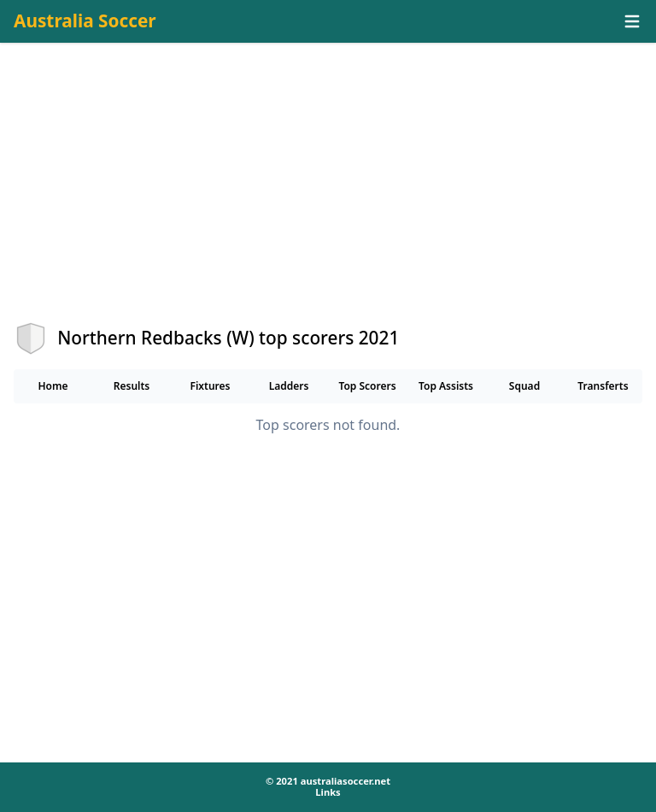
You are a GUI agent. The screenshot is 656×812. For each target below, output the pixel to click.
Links (328, 792)
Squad (524, 386)
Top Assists (446, 386)
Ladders (289, 386)
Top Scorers (367, 386)
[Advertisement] (328, 197)
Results (132, 386)
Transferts (603, 386)
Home (53, 386)
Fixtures (210, 386)
